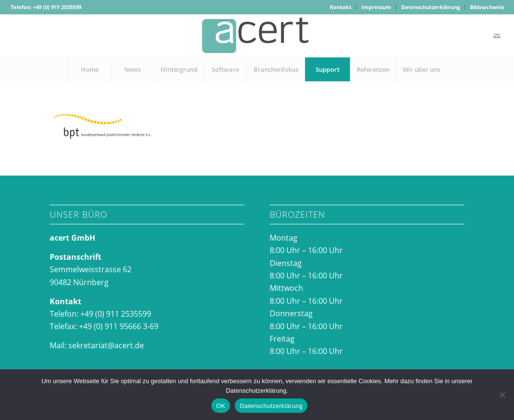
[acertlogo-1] (257, 36)
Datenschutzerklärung (431, 7)
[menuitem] (341, 7)
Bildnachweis (487, 7)
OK (221, 406)
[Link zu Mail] (497, 36)
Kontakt (341, 7)
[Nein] (502, 395)
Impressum (376, 7)
